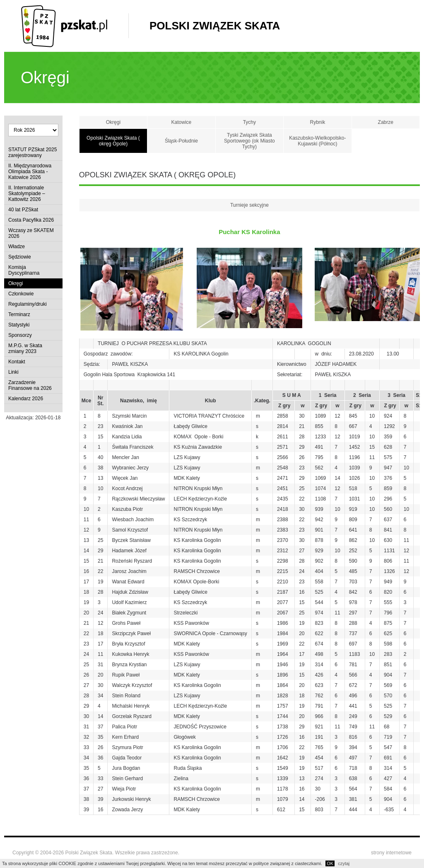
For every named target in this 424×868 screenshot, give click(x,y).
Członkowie (21, 294)
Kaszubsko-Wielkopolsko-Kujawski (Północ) (317, 141)
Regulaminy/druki (28, 304)
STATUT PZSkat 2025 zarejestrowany (33, 152)
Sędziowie (20, 257)
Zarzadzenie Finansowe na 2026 (30, 385)
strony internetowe (391, 853)
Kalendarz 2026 (26, 399)
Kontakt (17, 362)
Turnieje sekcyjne (249, 205)
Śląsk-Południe (181, 141)
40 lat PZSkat (23, 210)
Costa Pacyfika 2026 (31, 220)
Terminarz (19, 314)
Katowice (182, 122)
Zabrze (386, 122)
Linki (13, 372)
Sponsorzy (20, 335)
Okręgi (16, 283)
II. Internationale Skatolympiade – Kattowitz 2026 (27, 193)
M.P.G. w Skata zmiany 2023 (25, 348)
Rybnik (317, 122)
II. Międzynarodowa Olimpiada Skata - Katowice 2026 (30, 172)
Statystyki (19, 325)
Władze (17, 247)
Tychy (249, 122)
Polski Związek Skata (215, 26)
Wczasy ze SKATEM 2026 (31, 233)
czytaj (344, 863)
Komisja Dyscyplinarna (24, 270)
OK (330, 863)
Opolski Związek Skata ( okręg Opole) (113, 141)
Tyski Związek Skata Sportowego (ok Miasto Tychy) (249, 141)
